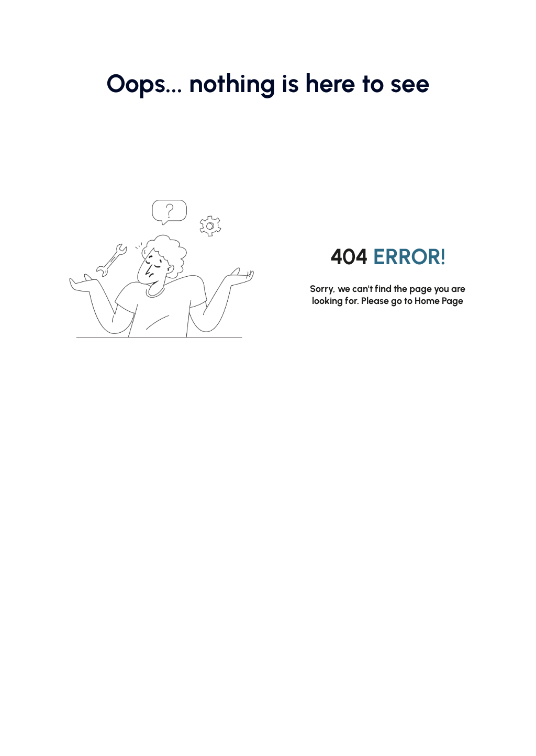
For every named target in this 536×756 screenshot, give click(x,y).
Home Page (439, 301)
